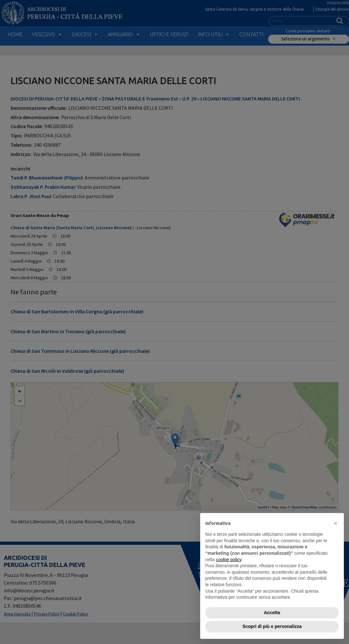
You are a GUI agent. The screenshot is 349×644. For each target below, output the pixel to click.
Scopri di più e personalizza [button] (272, 626)
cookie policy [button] (229, 560)
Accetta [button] (272, 613)
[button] (336, 523)
